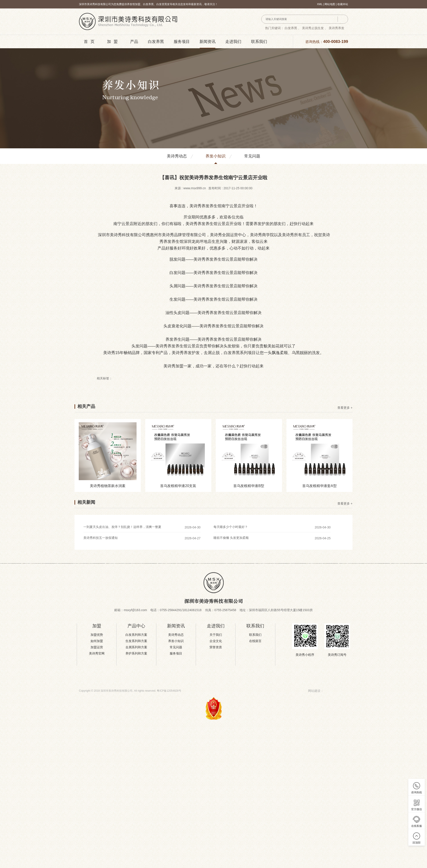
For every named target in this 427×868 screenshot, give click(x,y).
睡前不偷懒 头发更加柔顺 (231, 538)
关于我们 (216, 635)
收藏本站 (343, 4)
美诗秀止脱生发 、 (315, 28)
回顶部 (417, 843)
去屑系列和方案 (136, 647)
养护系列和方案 (136, 653)
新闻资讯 (207, 42)
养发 (205, 206)
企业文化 (216, 641)
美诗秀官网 (97, 653)
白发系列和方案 (136, 635)
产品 (134, 42)
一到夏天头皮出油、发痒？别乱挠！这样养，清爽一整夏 (122, 527)
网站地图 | (331, 4)
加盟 (114, 42)
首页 (91, 42)
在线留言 (255, 641)
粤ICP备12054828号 (169, 691)
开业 (246, 206)
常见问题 (252, 156)
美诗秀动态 (177, 156)
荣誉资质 (216, 647)
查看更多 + (345, 408)
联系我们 (259, 42)
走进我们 (233, 42)
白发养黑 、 (293, 28)
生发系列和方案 (136, 641)
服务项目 (182, 42)
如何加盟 (97, 641)
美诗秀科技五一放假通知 (101, 538)
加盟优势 (97, 635)
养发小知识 (216, 156)
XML (320, 4)
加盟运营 (97, 647)
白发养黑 (156, 42)
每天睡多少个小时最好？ (231, 527)
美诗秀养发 (336, 28)
